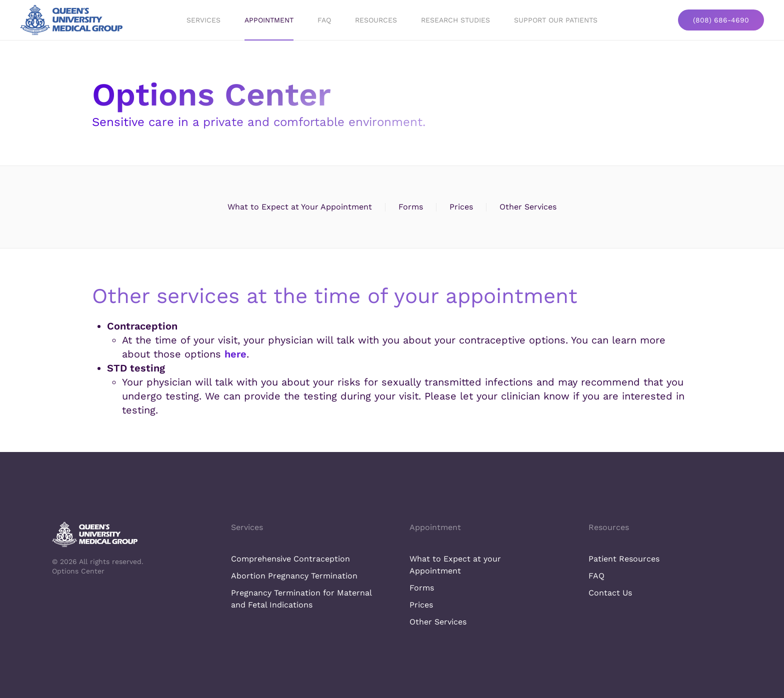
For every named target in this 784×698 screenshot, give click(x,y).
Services (247, 527)
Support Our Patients (556, 20)
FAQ (324, 20)
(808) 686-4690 (721, 20)
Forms (411, 207)
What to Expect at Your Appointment (300, 207)
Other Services (528, 207)
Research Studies (455, 20)
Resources (376, 20)
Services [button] (203, 20)
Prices (461, 207)
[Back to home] (71, 20)
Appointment (269, 20)
